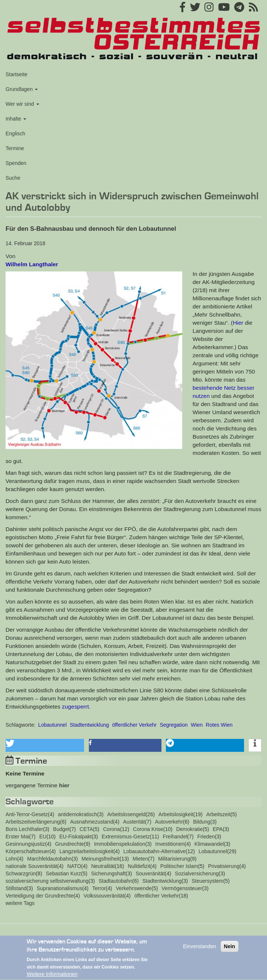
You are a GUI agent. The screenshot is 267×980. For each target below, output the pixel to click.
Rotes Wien (219, 725)
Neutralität (103, 866)
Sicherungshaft (108, 873)
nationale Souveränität (31, 866)
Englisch (15, 134)
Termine (15, 148)
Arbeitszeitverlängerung (33, 822)
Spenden (16, 163)
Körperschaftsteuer (27, 851)
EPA (218, 829)
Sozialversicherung (197, 873)
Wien (197, 725)
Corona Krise (148, 829)
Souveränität (150, 873)
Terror (99, 888)
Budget (61, 829)
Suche (13, 178)
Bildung (202, 822)
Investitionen (170, 844)
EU (43, 837)
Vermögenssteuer (182, 888)
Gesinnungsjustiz (25, 844)
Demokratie (190, 829)
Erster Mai (17, 837)
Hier (238, 323)
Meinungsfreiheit (101, 859)
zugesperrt (75, 707)
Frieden (206, 837)
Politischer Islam (179, 866)
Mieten (140, 859)
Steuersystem (207, 881)
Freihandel (175, 837)
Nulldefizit (139, 866)
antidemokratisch (77, 814)
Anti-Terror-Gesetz (27, 814)
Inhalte (16, 119)
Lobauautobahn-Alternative (154, 851)
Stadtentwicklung (89, 725)
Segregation (174, 725)
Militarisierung (174, 859)
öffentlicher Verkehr (134, 725)
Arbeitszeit (218, 814)
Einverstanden (200, 949)
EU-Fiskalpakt (75, 837)
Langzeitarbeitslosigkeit (86, 851)
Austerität (134, 822)
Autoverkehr (169, 822)
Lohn (11, 859)
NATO (74, 866)
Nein (230, 949)
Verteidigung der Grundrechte (40, 896)
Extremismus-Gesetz (126, 837)
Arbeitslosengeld (126, 814)
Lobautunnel (52, 725)
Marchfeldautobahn (49, 859)
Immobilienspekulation (120, 844)
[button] (94, 360)
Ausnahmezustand (91, 822)
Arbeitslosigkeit (176, 814)
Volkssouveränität (104, 896)
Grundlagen (22, 89)
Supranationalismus (59, 888)
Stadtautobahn (115, 881)
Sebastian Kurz (64, 873)
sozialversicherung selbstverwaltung (47, 881)
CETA (86, 829)
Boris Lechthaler (24, 829)
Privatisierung (224, 866)
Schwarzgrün (21, 873)
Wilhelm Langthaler (32, 264)
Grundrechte (70, 844)
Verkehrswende (134, 888)
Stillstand (16, 888)
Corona (111, 829)
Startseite (16, 74)
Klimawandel (209, 844)
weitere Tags (20, 903)
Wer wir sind (22, 104)
